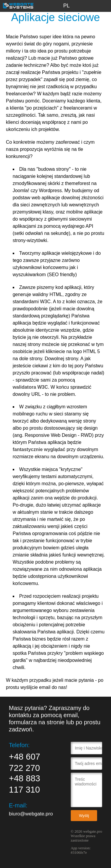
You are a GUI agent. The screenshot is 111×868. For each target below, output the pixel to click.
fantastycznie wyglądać (39, 449)
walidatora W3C (30, 387)
